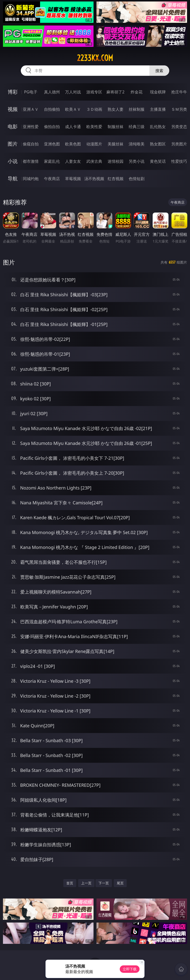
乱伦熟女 (158, 127)
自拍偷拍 (52, 109)
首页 (70, 883)
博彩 (13, 92)
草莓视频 (73, 179)
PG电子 (31, 92)
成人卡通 (73, 127)
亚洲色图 (52, 144)
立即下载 (130, 969)
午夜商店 (52, 179)
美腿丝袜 (116, 144)
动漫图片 (94, 144)
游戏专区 (94, 92)
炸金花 (137, 92)
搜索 (159, 71)
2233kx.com (95, 58)
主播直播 (158, 109)
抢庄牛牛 (179, 92)
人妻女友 (73, 161)
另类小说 (137, 161)
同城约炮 (31, 179)
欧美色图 (73, 144)
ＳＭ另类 (179, 109)
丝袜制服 (137, 109)
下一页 (104, 883)
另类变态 (179, 127)
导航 (13, 178)
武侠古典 (94, 161)
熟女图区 (158, 144)
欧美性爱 (94, 127)
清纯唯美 (137, 144)
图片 (13, 144)
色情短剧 (137, 179)
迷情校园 (116, 161)
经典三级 (137, 127)
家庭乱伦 (52, 161)
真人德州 (52, 92)
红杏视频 (116, 179)
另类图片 (179, 144)
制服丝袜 (116, 127)
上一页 (86, 883)
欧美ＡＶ (73, 109)
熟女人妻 (116, 109)
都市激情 (31, 161)
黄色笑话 (158, 161)
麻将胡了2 (115, 92)
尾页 (120, 883)
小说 (13, 161)
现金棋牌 (158, 92)
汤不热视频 (94, 179)
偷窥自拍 (31, 144)
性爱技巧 (179, 161)
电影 (13, 126)
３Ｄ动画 (94, 109)
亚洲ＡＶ (31, 109)
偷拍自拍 (52, 127)
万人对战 (73, 92)
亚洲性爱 (31, 127)
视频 (13, 109)
